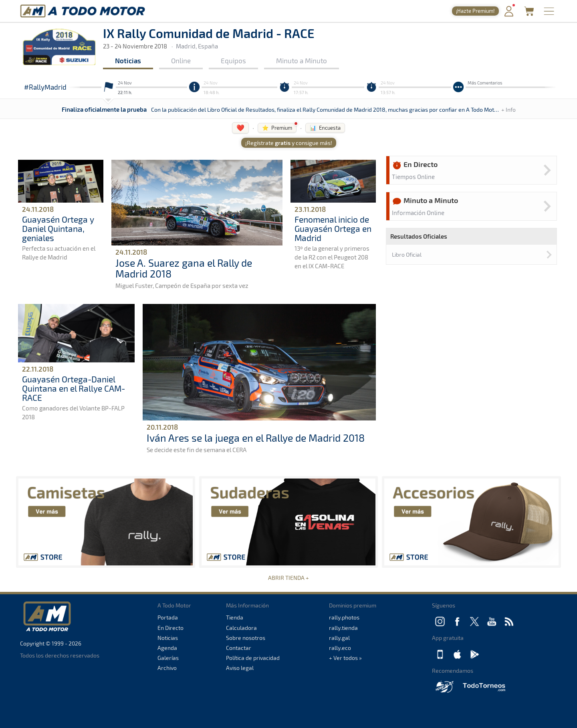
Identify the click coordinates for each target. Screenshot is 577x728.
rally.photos (344, 617)
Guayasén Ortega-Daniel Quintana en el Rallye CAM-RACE (74, 388)
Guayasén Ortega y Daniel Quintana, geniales (58, 228)
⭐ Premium (277, 128)
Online (181, 60)
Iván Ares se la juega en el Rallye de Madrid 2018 (256, 438)
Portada (168, 617)
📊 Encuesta (325, 128)
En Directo (170, 628)
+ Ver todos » (345, 658)
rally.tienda (343, 628)
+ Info (508, 110)
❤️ (240, 128)
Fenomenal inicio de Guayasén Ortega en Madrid (333, 228)
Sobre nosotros (246, 638)
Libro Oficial (407, 254)
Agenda (167, 648)
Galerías (168, 658)
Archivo (167, 668)
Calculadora (241, 628)
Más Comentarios (485, 83)
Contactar (239, 648)
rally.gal (339, 638)
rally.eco (340, 648)
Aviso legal (240, 668)
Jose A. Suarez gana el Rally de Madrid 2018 (184, 268)
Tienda (235, 617)
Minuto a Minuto (302, 60)
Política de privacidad (253, 658)
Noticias (128, 60)
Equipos (233, 60)
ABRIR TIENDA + (288, 578)
